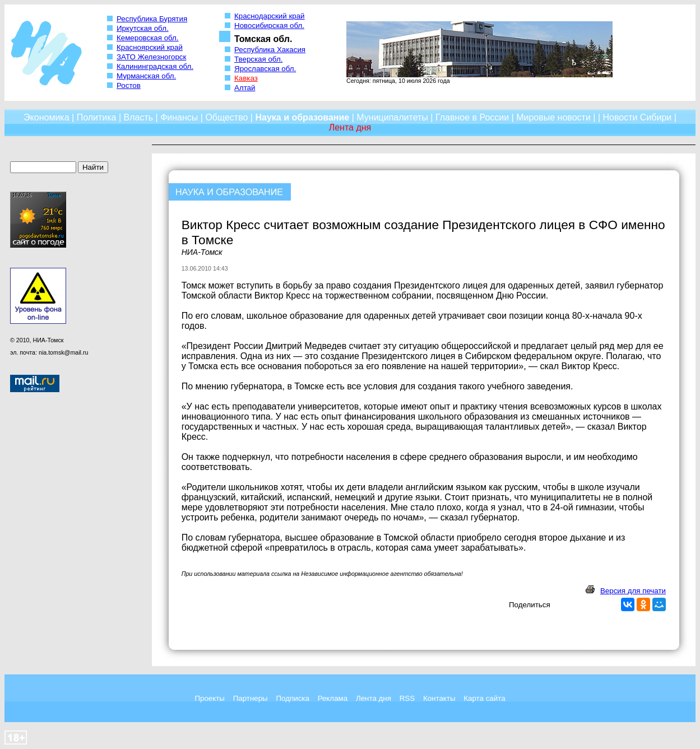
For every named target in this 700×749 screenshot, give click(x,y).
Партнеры (251, 698)
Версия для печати (633, 591)
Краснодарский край (270, 16)
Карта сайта (484, 698)
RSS (407, 698)
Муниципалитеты (392, 117)
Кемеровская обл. (148, 38)
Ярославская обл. (265, 69)
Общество (226, 117)
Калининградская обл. (155, 66)
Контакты (439, 698)
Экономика (47, 117)
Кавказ (246, 78)
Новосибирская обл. (269, 25)
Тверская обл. (258, 59)
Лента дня (374, 698)
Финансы (179, 117)
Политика (97, 117)
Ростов (129, 85)
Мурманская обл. (146, 76)
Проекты (209, 698)
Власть (139, 117)
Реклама (333, 698)
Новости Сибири (637, 117)
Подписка (293, 698)
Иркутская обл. (143, 28)
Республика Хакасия (270, 50)
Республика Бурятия (152, 19)
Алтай (245, 88)
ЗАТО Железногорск (151, 57)
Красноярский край (150, 47)
